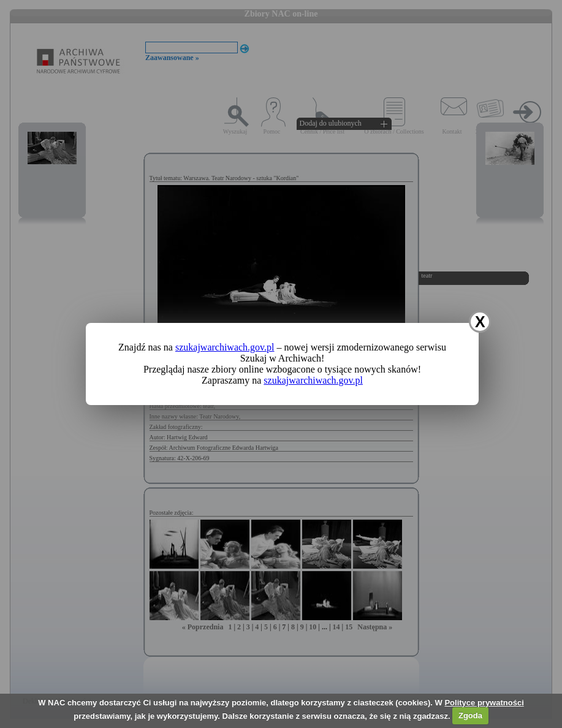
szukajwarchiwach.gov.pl (225, 347)
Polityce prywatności (484, 703)
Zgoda (470, 715)
